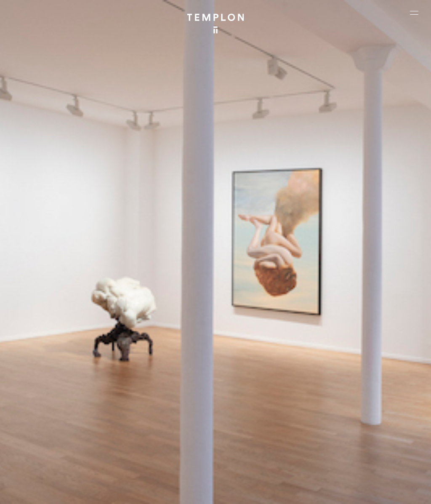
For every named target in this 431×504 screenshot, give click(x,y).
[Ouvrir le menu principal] (414, 13)
